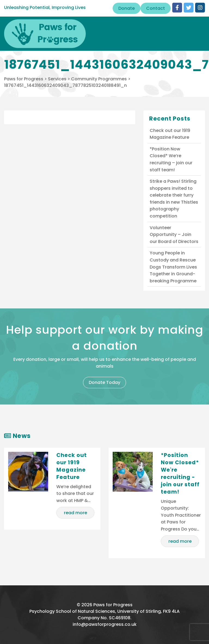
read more (76, 513)
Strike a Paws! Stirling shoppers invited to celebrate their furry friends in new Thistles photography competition (174, 199)
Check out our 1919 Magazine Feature (170, 134)
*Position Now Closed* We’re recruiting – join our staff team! (171, 159)
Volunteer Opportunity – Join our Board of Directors (174, 235)
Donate (127, 8)
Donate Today (104, 382)
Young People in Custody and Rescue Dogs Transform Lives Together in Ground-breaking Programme (173, 267)
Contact (156, 8)
